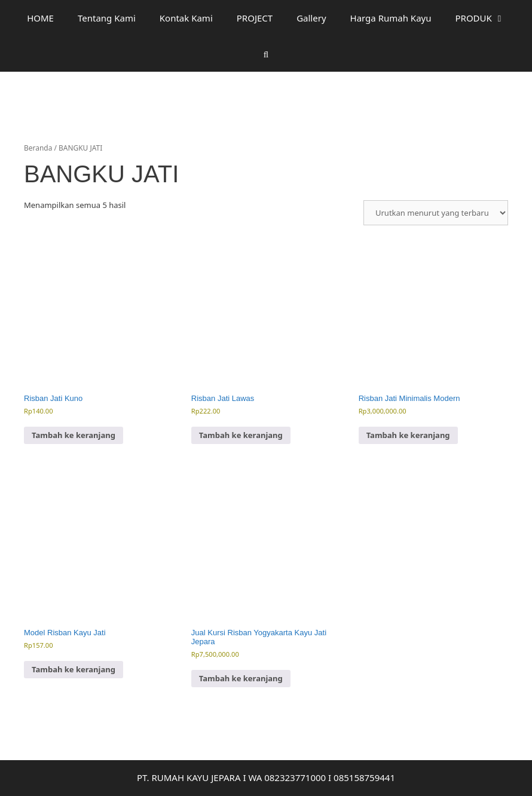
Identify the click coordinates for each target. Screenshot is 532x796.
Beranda (38, 148)
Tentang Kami (107, 18)
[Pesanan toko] (436, 213)
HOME (40, 18)
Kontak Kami (186, 18)
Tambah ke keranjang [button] (74, 435)
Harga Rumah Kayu (391, 18)
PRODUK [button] (486, 18)
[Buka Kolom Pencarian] (266, 54)
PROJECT (255, 18)
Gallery (311, 18)
